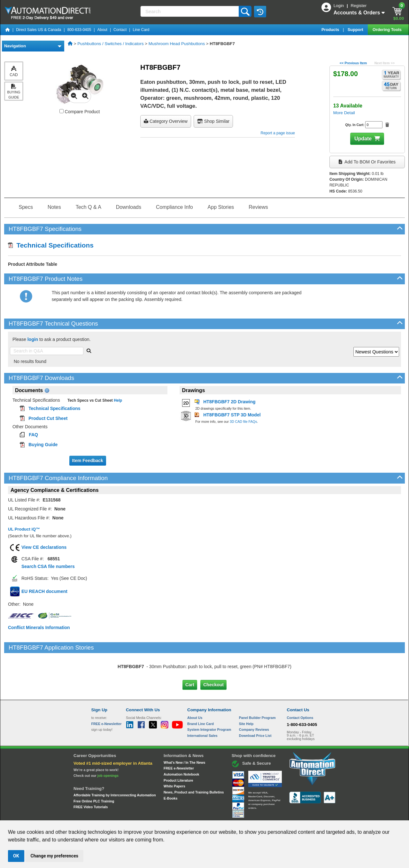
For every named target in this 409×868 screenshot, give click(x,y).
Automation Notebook (181, 747)
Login (339, 6)
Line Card (141, 30)
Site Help (246, 697)
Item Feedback (88, 461)
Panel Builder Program (257, 691)
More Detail (344, 113)
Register (359, 6)
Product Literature (178, 753)
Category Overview (166, 121)
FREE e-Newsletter (179, 741)
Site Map (105, 814)
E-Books (170, 771)
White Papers (174, 759)
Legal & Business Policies (241, 814)
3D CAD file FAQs (243, 422)
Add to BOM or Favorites (367, 162)
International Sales (202, 709)
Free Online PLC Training (94, 774)
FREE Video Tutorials (91, 780)
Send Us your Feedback (136, 814)
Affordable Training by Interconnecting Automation (115, 768)
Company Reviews (254, 703)
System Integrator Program (209, 703)
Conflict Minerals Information (39, 627)
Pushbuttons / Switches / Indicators (110, 44)
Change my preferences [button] (54, 856)
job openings (108, 749)
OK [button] (16, 856)
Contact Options (300, 691)
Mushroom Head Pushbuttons (177, 44)
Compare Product (80, 112)
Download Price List (255, 709)
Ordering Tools (388, 30)
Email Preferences (200, 814)
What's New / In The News (184, 735)
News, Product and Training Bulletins (194, 765)
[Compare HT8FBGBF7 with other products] (62, 111)
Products (331, 30)
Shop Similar (213, 121)
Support (356, 30)
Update (363, 139)
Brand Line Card (201, 697)
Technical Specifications (51, 245)
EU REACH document (44, 591)
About (102, 30)
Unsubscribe (170, 814)
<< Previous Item (353, 63)
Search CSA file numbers (48, 566)
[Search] (190, 11)
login (33, 339)
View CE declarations (44, 547)
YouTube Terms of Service (287, 814)
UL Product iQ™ (24, 529)
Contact (120, 30)
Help (117, 400)
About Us (195, 691)
